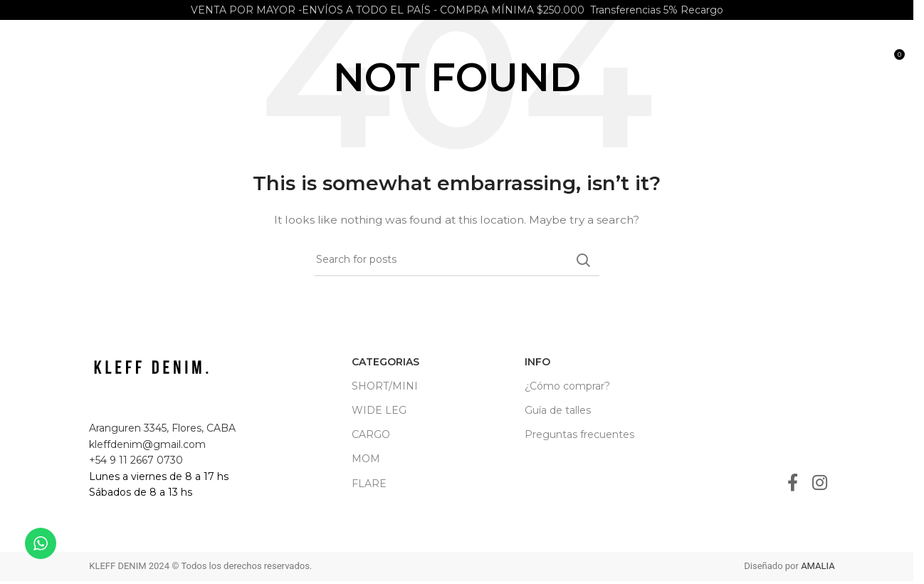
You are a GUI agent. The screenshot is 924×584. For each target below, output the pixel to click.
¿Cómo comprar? (567, 386)
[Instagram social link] (820, 484)
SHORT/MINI (385, 386)
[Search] (863, 64)
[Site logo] (149, 63)
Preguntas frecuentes (579, 434)
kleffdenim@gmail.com (147, 444)
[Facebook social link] (793, 484)
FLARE (369, 484)
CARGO (371, 434)
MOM (366, 459)
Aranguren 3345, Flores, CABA (162, 428)
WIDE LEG (379, 410)
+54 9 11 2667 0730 (136, 460)
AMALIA (818, 566)
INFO (537, 362)
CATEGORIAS (385, 362)
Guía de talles (558, 410)
